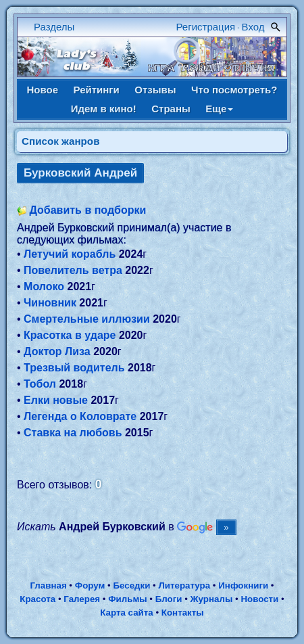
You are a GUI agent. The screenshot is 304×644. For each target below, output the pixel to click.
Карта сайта (126, 613)
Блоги (169, 599)
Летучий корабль (70, 254)
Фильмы (127, 599)
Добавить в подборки (87, 210)
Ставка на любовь (73, 433)
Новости (259, 599)
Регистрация (206, 27)
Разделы (54, 27)
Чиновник (50, 303)
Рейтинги (97, 90)
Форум (90, 585)
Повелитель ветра (73, 270)
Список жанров (61, 141)
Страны (171, 109)
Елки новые (56, 400)
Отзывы (155, 90)
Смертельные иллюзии (87, 319)
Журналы (212, 599)
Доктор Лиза (57, 351)
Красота (37, 599)
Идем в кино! (104, 109)
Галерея (82, 599)
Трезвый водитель (74, 368)
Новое (43, 90)
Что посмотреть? (234, 90)
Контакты (183, 613)
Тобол (40, 384)
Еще (219, 109)
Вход (253, 27)
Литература (184, 585)
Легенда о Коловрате (80, 416)
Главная (48, 585)
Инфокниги (243, 585)
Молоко (44, 286)
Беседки (131, 585)
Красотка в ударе (70, 335)
